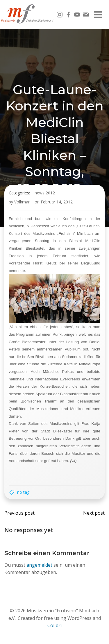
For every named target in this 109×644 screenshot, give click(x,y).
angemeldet (39, 565)
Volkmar (22, 202)
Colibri (54, 625)
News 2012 (45, 193)
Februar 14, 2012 (57, 202)
